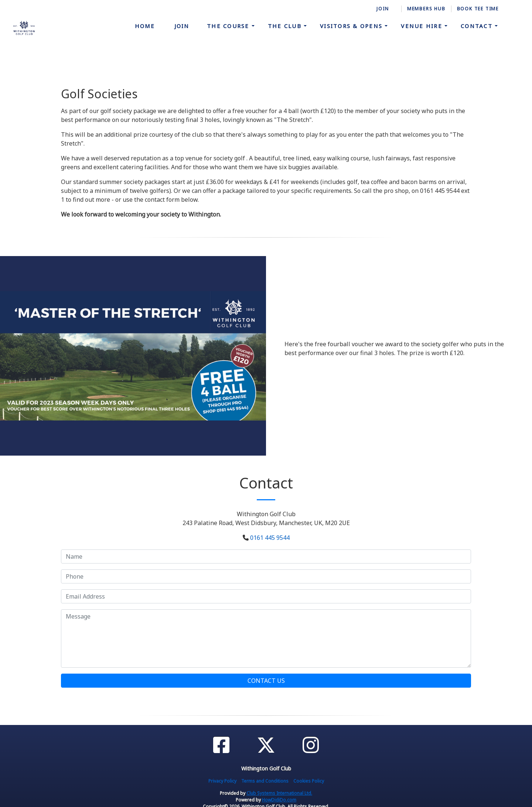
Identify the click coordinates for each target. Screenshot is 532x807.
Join (182, 26)
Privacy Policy (222, 781)
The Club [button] (286, 26)
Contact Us (266, 681)
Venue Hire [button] (423, 26)
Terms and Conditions (265, 781)
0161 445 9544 (270, 538)
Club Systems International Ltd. (279, 793)
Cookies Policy (309, 781)
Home (145, 26)
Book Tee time (478, 9)
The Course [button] (229, 26)
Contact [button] (478, 26)
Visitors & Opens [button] (352, 26)
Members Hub (426, 9)
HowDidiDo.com (279, 800)
